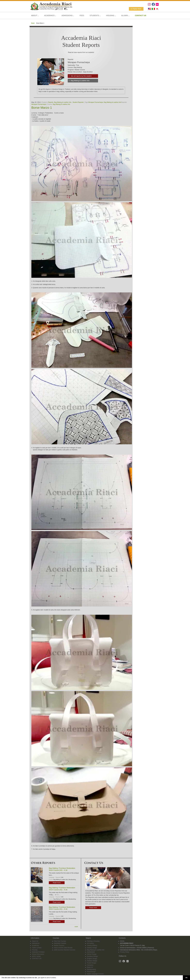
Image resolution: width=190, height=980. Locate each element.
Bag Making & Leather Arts (80, 81)
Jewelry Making (92, 946)
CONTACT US (37, 959)
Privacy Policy (125, 952)
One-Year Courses (60, 941)
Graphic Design (92, 959)
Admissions (36, 943)
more (76, 927)
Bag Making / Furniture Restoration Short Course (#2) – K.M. (62, 889)
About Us (35, 941)
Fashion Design (92, 961)
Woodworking (72, 880)
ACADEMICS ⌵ (50, 15)
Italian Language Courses (95, 974)
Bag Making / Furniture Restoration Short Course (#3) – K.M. (62, 869)
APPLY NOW (36, 956)
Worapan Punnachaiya (96, 102)
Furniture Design (92, 956)
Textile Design (92, 963)
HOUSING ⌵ (111, 15)
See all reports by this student (81, 76)
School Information (38, 954)
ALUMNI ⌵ (125, 15)
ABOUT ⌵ (35, 15)
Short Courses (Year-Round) (63, 948)
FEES (82, 15)
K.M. (62, 877)
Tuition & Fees (37, 948)
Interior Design (92, 954)
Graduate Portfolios (38, 952)
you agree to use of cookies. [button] (47, 978)
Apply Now (137, 9)
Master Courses (59, 946)
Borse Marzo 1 (42, 108)
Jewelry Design (92, 948)
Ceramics (90, 965)
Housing (35, 950)
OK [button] (186, 978)
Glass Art (90, 967)
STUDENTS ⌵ (95, 15)
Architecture (91, 952)
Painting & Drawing (93, 941)
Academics (36, 946)
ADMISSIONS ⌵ (68, 15)
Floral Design (91, 972)
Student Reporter (78, 102)
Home (33, 23)
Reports (51, 102)
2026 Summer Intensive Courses (65, 950)
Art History (90, 943)
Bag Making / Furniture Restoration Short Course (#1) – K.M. (62, 908)
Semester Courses (60, 943)
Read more (57, 883)
